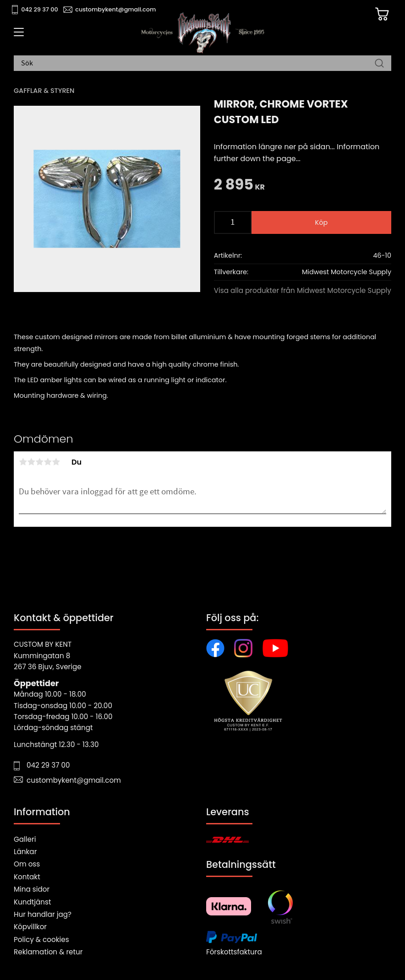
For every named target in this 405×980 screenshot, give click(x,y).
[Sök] (379, 64)
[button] (17, 35)
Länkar (25, 852)
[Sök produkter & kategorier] (198, 64)
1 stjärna (23, 462)
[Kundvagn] (382, 14)
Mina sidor (32, 889)
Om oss (27, 864)
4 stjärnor (48, 462)
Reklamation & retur (48, 952)
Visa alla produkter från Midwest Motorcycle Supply (303, 290)
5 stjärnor (56, 462)
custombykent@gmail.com (115, 9)
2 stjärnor (31, 462)
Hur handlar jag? (43, 914)
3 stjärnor (39, 462)
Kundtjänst (33, 902)
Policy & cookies (41, 939)
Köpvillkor (30, 927)
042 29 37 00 (40, 9)
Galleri (25, 839)
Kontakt (27, 877)
